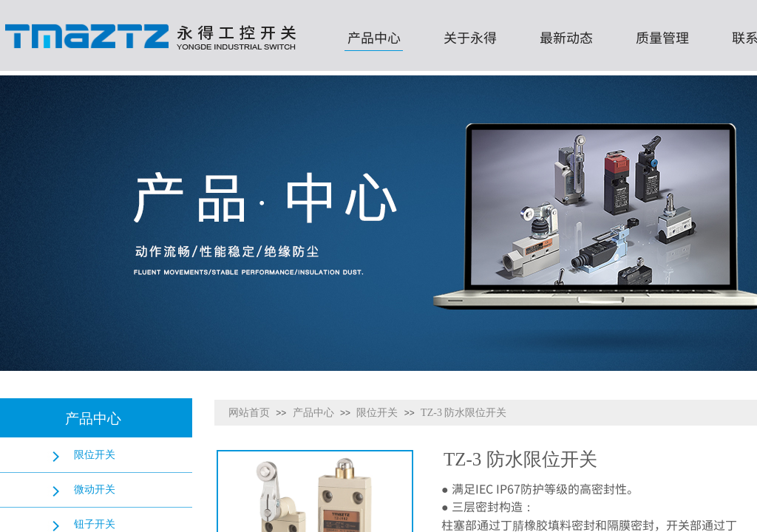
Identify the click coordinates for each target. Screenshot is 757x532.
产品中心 (374, 37)
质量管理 (662, 37)
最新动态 (566, 37)
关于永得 (470, 37)
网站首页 (249, 413)
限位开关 (377, 413)
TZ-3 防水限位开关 (464, 413)
